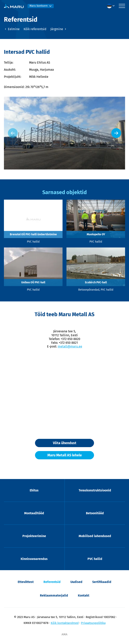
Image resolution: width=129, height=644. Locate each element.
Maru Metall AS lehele (65, 455)
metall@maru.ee (70, 346)
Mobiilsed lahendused (95, 536)
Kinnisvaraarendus (34, 559)
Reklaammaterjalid (54, 595)
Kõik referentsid (35, 29)
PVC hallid (95, 559)
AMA (64, 634)
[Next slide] (116, 133)
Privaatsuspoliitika (93, 623)
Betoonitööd (95, 513)
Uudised (76, 582)
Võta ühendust (65, 443)
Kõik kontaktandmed (65, 623)
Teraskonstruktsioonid (95, 490)
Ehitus (34, 490)
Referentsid (52, 582)
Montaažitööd (34, 513)
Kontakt (84, 595)
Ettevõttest (26, 582)
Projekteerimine (34, 536)
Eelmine (12, 29)
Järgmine (59, 29)
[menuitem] (112, 6)
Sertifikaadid (102, 582)
